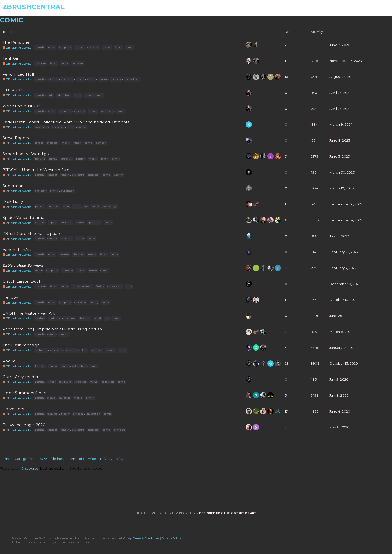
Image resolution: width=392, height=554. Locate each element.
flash (84, 350)
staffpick (116, 79)
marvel (107, 47)
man (66, 207)
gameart (101, 143)
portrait (79, 47)
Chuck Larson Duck (22, 281)
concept (52, 175)
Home (5, 459)
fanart (118, 47)
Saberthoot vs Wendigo (26, 154)
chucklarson (115, 286)
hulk (50, 95)
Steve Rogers (16, 138)
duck (129, 286)
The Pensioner (17, 42)
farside (100, 286)
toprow (53, 159)
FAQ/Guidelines (51, 459)
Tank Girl (11, 58)
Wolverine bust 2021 (22, 106)
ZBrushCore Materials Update (32, 234)
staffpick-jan (132, 79)
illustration (93, 414)
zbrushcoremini (82, 286)
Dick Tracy (13, 202)
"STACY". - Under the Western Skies (37, 170)
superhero (72, 350)
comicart (78, 63)
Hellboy (10, 297)
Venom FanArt (17, 250)
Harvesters (13, 409)
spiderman (95, 223)
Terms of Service (82, 459)
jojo (107, 318)
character (93, 47)
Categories (24, 459)
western (119, 175)
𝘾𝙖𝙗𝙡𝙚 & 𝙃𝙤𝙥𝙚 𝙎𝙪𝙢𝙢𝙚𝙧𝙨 (23, 265)
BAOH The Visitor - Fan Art (29, 313)
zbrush (40, 47)
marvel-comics (94, 95)
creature (64, 254)
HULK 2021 (13, 90)
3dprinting (64, 95)
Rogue (9, 361)
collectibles (42, 127)
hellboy (94, 302)
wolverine (107, 111)
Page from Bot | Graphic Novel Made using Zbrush (52, 329)
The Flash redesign (21, 345)
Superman (13, 186)
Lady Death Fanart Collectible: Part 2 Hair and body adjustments (66, 122)
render (52, 47)
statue (39, 270)
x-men (93, 270)
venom (103, 79)
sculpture (65, 47)
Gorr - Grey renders (22, 377)
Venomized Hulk (19, 74)
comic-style (110, 207)
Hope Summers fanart (25, 393)
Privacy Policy (112, 459)
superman (68, 191)
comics (80, 239)
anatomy (80, 111)
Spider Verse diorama (24, 218)
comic (130, 47)
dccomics (97, 350)
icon (86, 207)
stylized (111, 350)
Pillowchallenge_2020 (24, 425)
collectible (108, 382)
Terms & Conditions (146, 538)
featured (53, 79)
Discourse (30, 468)
